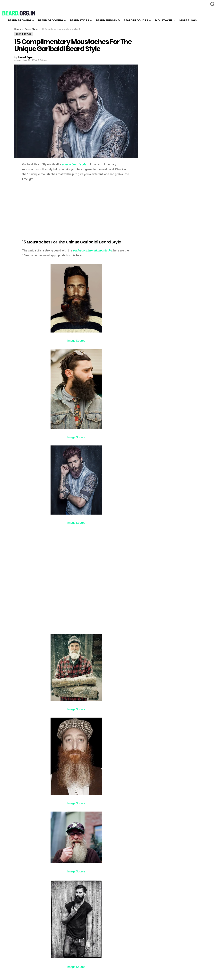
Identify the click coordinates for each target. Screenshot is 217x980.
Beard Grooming (51, 20)
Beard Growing (20, 20)
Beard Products (136, 20)
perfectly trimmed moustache (92, 250)
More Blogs (188, 20)
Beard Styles (80, 20)
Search (212, 4)
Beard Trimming (108, 20)
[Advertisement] (50, 208)
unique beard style (74, 164)
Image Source (76, 341)
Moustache (164, 20)
